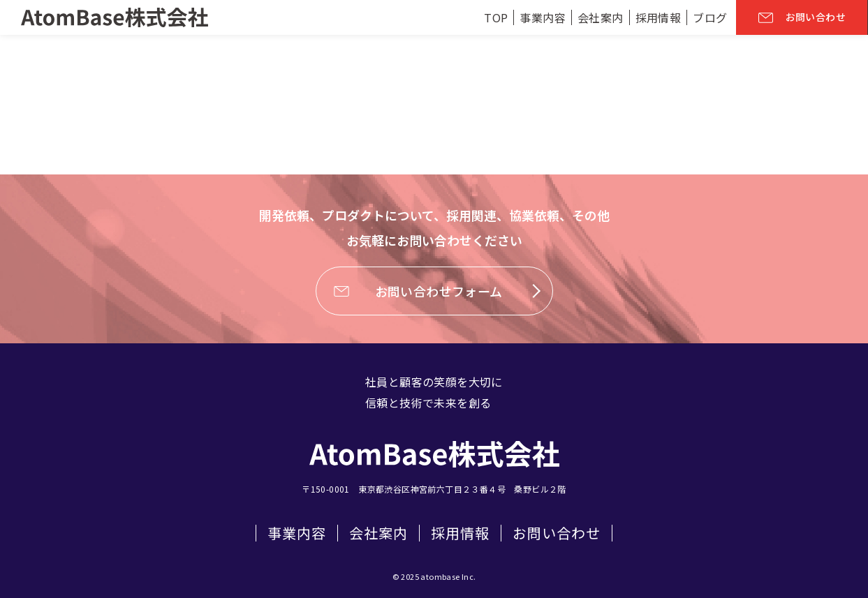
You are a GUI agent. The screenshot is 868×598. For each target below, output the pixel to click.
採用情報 (460, 533)
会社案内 (378, 533)
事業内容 (297, 533)
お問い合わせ (557, 533)
